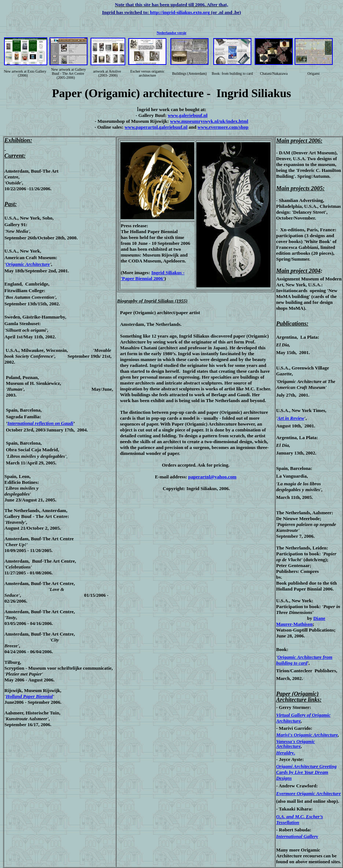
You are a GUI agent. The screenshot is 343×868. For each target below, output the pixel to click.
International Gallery (297, 836)
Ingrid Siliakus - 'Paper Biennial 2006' (152, 275)
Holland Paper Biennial (29, 696)
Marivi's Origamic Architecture (307, 735)
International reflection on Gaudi (40, 423)
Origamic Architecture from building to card (304, 660)
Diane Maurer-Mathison (300, 621)
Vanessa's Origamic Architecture (295, 744)
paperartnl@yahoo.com (213, 477)
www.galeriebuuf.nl (188, 115)
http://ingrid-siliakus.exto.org (180, 12)
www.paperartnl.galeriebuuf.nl (156, 127)
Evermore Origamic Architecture (308, 793)
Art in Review (291, 418)
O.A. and (285, 816)
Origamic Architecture (28, 264)
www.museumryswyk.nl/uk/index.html (209, 121)
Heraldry (285, 753)
